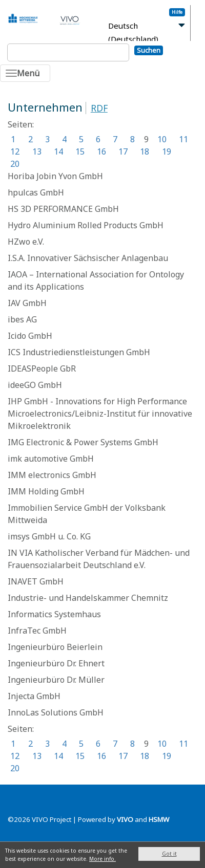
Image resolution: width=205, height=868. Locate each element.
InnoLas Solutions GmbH (56, 712)
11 (183, 139)
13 (37, 151)
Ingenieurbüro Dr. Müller (56, 680)
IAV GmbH (27, 303)
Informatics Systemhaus (54, 614)
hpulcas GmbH (36, 192)
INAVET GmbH (36, 581)
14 (58, 151)
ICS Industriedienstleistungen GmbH (79, 352)
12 (15, 151)
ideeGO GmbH (35, 385)
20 (15, 164)
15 (80, 151)
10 (162, 139)
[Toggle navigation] (25, 73)
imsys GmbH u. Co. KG (49, 536)
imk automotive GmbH (51, 459)
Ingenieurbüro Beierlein (55, 647)
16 (101, 151)
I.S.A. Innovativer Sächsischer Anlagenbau (88, 258)
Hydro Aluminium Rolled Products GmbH (86, 225)
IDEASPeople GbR (42, 368)
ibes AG (22, 319)
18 (145, 151)
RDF (99, 108)
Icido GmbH (30, 336)
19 (167, 151)
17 (123, 151)
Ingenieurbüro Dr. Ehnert (56, 663)
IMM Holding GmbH (46, 491)
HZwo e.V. (26, 242)
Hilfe (177, 12)
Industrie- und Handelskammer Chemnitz (88, 598)
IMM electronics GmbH (52, 475)
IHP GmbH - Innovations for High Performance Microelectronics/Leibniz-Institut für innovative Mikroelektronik (100, 414)
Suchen (149, 50)
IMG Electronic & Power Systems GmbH (83, 442)
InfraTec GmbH (37, 631)
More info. (102, 859)
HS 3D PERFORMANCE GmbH (63, 209)
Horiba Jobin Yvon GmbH (55, 176)
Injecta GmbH (34, 696)
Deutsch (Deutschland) (133, 32)
